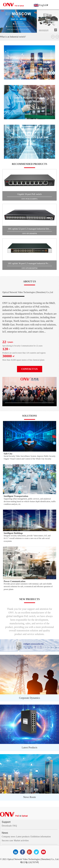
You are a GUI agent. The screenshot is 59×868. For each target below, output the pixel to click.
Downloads (7, 826)
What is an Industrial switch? (13, 37)
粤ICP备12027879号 (30, 862)
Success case (7, 841)
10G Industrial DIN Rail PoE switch (29, 139)
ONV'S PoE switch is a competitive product (29, 100)
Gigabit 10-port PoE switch (30, 194)
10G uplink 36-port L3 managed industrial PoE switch (30, 263)
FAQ (15, 826)
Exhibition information (41, 837)
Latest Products (29, 747)
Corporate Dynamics (29, 698)
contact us (29, 369)
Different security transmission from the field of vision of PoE (30, 60)
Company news (9, 837)
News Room (30, 797)
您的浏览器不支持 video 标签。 (29, 392)
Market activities (21, 841)
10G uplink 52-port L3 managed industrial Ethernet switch (30, 229)
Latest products (23, 837)
